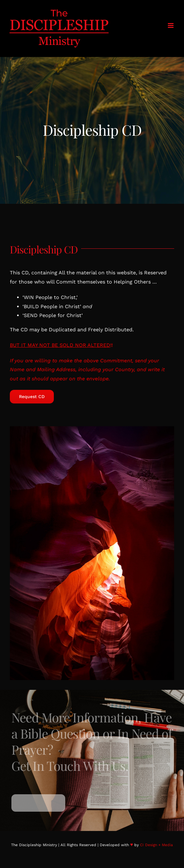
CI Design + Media (156, 845)
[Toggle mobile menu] (171, 25)
